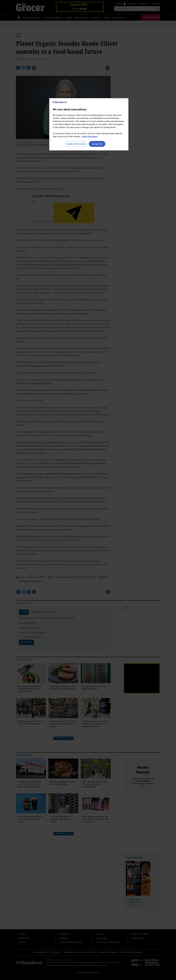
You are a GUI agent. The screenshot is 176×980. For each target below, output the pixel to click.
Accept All (97, 144)
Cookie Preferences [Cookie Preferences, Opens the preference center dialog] (76, 144)
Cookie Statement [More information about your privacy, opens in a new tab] (89, 136)
